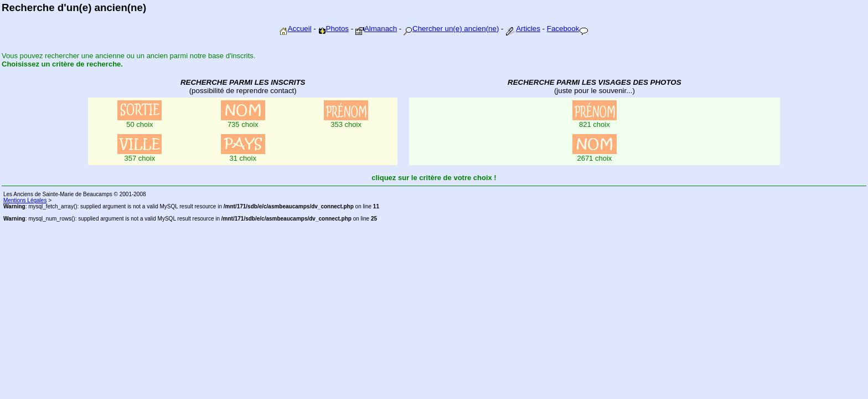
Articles (523, 29)
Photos (334, 29)
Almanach (376, 29)
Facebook (568, 29)
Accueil (296, 29)
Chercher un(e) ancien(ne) (451, 29)
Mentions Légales (25, 200)
